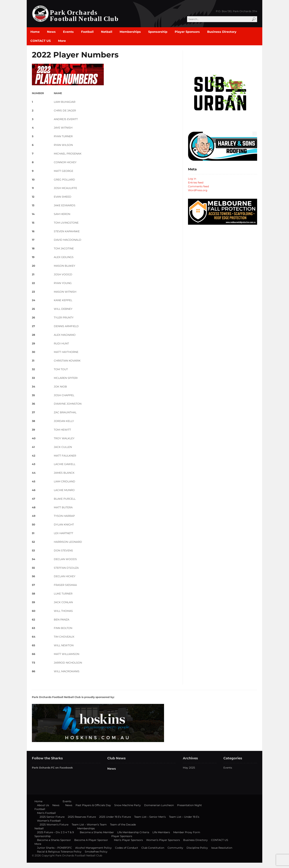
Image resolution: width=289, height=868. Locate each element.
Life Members (161, 832)
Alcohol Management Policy (93, 848)
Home (35, 32)
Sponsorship (158, 32)
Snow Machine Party (128, 805)
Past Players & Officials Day (93, 805)
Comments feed (198, 186)
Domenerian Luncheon (159, 805)
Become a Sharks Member (97, 832)
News (51, 32)
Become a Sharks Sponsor (54, 840)
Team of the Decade (123, 825)
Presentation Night (189, 805)
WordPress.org (198, 190)
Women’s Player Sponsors (163, 840)
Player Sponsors (187, 32)
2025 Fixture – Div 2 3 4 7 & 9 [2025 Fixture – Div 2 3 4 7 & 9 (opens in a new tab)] (55, 832)
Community (175, 848)
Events (68, 32)
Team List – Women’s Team (89, 825)
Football (87, 32)
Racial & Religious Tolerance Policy (59, 852)
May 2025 (189, 768)
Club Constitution (153, 848)
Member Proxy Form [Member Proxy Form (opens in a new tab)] (187, 832)
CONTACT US (41, 41)
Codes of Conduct (127, 848)
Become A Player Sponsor (91, 840)
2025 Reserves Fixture (82, 817)
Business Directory (222, 32)
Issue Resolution (222, 848)
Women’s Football (49, 821)
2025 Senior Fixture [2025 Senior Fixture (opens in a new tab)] (52, 817)
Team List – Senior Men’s (150, 817)
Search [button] (254, 19)
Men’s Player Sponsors (128, 840)
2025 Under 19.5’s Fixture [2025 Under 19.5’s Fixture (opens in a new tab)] (115, 817)
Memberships (130, 32)
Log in (192, 179)
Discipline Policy (197, 848)
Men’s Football (46, 813)
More (62, 41)
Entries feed (196, 183)
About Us (43, 805)
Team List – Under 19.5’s (184, 817)
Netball (107, 32)
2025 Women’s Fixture (54, 825)
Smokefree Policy (96, 852)
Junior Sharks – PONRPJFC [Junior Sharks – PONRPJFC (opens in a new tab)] (54, 848)
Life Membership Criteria (133, 832)
